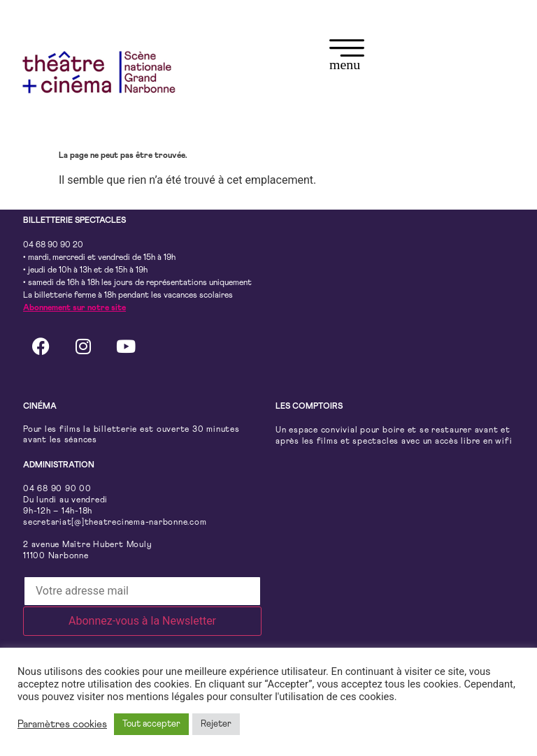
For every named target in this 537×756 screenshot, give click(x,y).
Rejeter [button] (216, 724)
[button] (347, 57)
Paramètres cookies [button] (62, 724)
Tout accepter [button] (151, 724)
